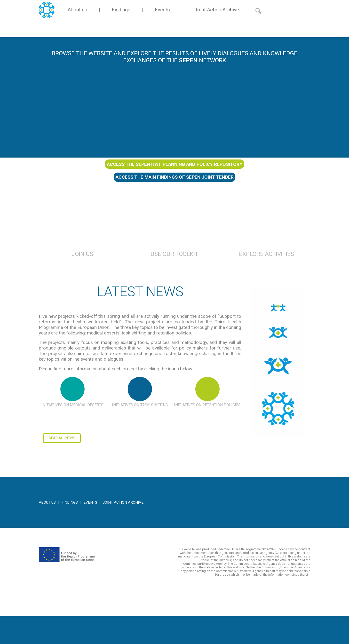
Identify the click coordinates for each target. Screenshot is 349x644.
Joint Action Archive (217, 10)
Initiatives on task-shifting (140, 405)
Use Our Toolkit (174, 254)
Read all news (62, 438)
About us (77, 10)
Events (162, 10)
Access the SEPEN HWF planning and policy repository (175, 164)
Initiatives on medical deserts (72, 405)
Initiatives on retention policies (207, 405)
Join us (82, 254)
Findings (121, 10)
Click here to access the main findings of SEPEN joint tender (278, 441)
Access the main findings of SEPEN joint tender (175, 177)
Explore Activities (266, 254)
